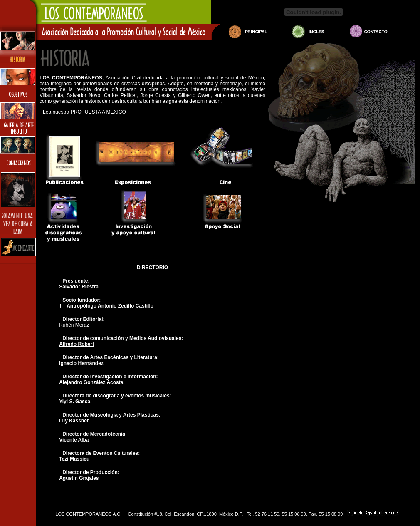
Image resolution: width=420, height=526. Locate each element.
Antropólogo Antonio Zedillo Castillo (110, 306)
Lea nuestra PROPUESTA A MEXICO (84, 112)
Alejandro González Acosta (91, 382)
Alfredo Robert (77, 344)
